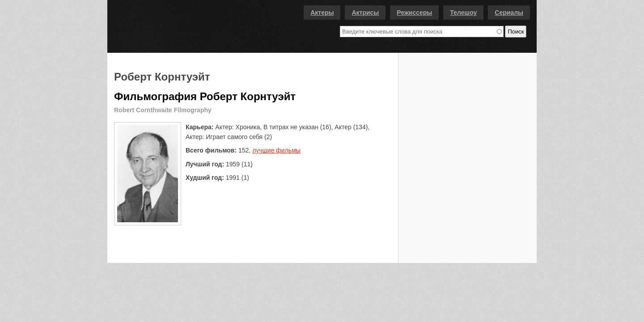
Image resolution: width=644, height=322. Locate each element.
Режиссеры (414, 13)
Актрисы (365, 13)
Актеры (322, 13)
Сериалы (509, 13)
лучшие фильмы (276, 150)
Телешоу (463, 13)
